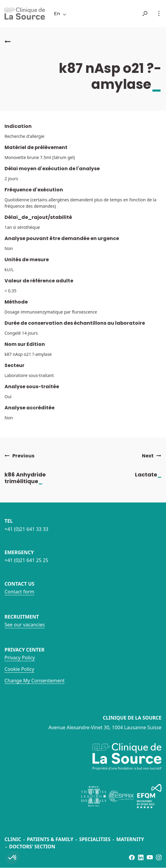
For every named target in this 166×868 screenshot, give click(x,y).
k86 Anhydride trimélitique (30, 478)
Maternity (130, 839)
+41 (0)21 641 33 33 (26, 529)
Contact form (19, 592)
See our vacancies (25, 625)
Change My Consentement (34, 681)
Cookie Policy (19, 669)
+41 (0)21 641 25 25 (26, 560)
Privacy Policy (20, 658)
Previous (19, 456)
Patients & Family (50, 839)
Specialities (95, 839)
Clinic (13, 839)
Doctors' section (32, 847)
